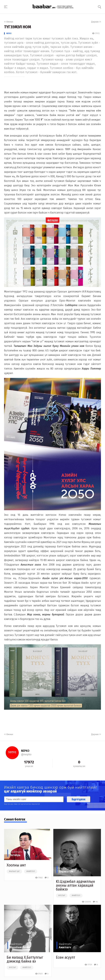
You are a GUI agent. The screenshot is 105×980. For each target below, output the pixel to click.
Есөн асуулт (66, 957)
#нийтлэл (31, 871)
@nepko (26, 754)
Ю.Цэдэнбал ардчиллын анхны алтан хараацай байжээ (75, 885)
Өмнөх (9, 22)
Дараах (96, 22)
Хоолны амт (16, 865)
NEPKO (9, 33)
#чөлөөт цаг (14, 871)
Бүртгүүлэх (79, 799)
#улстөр (62, 896)
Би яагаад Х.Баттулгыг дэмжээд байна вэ (25, 959)
